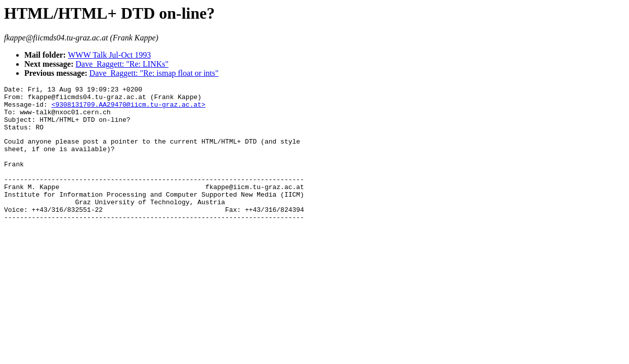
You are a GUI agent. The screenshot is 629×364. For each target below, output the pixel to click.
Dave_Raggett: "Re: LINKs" (122, 64)
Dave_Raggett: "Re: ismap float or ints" (154, 73)
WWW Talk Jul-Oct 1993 (109, 55)
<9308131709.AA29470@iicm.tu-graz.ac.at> (129, 109)
